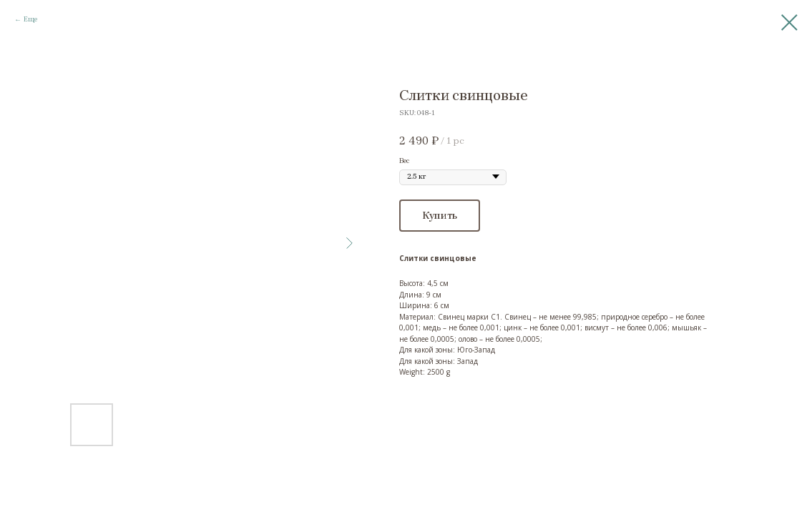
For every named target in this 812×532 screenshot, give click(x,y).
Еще (30, 19)
